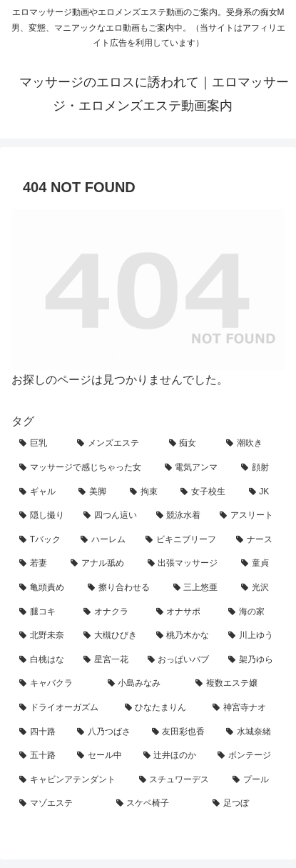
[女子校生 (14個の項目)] (206, 492)
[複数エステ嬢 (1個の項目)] (236, 684)
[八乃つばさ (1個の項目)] (107, 732)
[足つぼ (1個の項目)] (245, 804)
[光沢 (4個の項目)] (259, 588)
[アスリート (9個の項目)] (248, 516)
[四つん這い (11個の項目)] (112, 516)
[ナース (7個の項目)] (256, 540)
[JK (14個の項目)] (263, 492)
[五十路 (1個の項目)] (40, 756)
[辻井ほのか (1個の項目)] (173, 756)
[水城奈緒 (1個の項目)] (251, 732)
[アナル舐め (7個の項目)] (101, 564)
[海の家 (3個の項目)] (252, 612)
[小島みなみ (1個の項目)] (144, 684)
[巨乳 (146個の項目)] (40, 444)
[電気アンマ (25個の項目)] (195, 468)
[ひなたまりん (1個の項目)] (161, 708)
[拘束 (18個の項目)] (147, 492)
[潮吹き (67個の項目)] (251, 444)
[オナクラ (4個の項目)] (112, 612)
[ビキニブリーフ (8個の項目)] (183, 540)
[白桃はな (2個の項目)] (44, 660)
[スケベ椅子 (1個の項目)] (157, 804)
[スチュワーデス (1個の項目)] (178, 780)
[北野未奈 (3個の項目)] (44, 636)
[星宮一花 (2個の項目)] (108, 660)
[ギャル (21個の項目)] (41, 492)
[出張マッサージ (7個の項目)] (187, 564)
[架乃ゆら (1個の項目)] (252, 660)
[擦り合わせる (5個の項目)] (123, 588)
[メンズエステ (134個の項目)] (115, 444)
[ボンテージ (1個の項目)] (247, 756)
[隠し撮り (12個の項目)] (44, 516)
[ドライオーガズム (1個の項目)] (64, 708)
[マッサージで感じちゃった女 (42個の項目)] (84, 468)
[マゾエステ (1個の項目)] (60, 804)
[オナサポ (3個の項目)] (185, 612)
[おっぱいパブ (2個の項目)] (180, 660)
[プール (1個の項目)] (255, 780)
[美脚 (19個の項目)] (96, 492)
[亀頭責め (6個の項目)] (46, 588)
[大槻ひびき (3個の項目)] (112, 636)
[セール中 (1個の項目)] (102, 756)
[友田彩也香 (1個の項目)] (182, 732)
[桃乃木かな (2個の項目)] (185, 636)
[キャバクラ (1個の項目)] (56, 684)
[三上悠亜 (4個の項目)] (200, 588)
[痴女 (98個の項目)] (190, 444)
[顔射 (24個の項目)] (259, 468)
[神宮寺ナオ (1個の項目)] (245, 708)
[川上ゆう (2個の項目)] (252, 636)
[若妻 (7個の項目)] (37, 564)
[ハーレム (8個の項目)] (105, 540)
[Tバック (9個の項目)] (42, 540)
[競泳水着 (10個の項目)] (180, 516)
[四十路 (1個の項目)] (40, 732)
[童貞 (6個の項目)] (259, 564)
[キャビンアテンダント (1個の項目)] (71, 780)
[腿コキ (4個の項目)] (44, 612)
